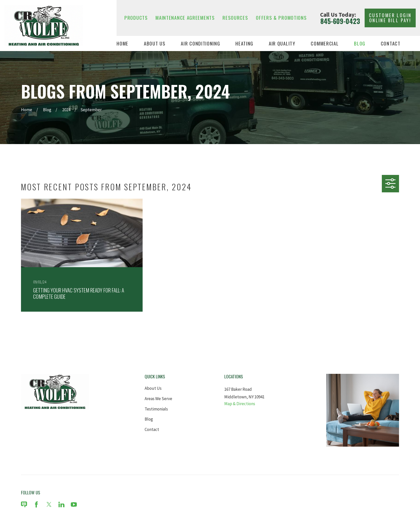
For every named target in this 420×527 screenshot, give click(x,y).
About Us (153, 388)
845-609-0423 (340, 21)
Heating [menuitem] (244, 44)
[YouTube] (74, 505)
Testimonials (156, 409)
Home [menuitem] (123, 44)
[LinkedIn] (61, 505)
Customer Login (390, 18)
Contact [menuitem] (391, 44)
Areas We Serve (158, 399)
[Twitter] (49, 505)
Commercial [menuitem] (325, 44)
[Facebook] (36, 505)
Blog (149, 419)
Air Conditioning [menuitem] (200, 44)
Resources (235, 18)
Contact (152, 429)
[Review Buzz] (24, 505)
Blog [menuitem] (360, 44)
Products (136, 18)
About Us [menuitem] (155, 44)
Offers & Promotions (281, 18)
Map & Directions (240, 404)
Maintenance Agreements (185, 18)
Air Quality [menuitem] (282, 44)
